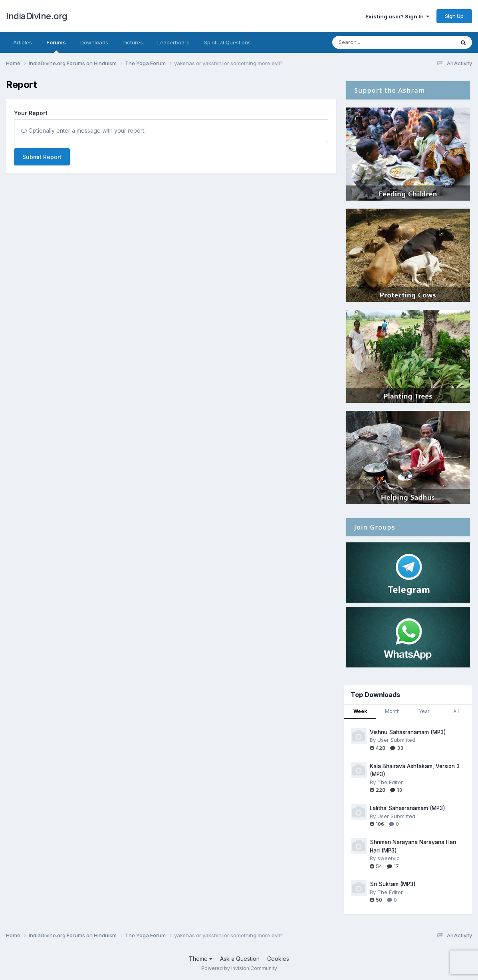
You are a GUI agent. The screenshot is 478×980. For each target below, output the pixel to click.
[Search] (372, 42)
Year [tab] (424, 711)
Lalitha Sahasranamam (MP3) (408, 808)
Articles (23, 42)
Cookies (278, 959)
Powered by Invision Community (239, 968)
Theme (201, 959)
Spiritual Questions (227, 42)
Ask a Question (240, 959)
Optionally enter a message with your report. (83, 130)
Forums (56, 46)
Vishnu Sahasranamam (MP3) (408, 732)
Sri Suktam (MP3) (393, 884)
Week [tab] (360, 711)
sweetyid (389, 858)
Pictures (133, 42)
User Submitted (396, 740)
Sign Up (454, 16)
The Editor (390, 782)
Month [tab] (392, 711)
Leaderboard (174, 42)
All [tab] (456, 711)
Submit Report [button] (42, 157)
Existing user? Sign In (397, 16)
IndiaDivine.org (37, 16)
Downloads (94, 42)
